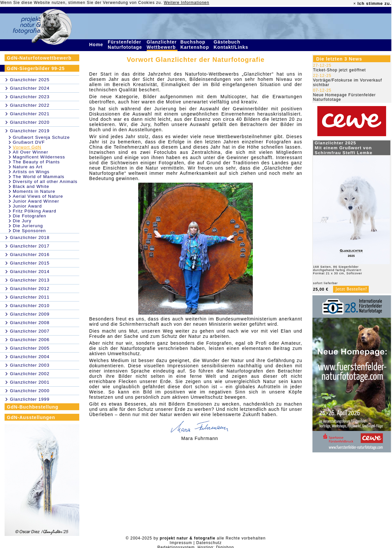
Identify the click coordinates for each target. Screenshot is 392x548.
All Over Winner (30, 152)
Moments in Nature (34, 191)
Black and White (31, 186)
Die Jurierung (28, 226)
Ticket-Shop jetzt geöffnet (339, 70)
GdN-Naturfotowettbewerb (39, 58)
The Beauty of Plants (36, 162)
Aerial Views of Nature (38, 196)
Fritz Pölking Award (35, 211)
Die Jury (22, 221)
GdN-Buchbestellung (33, 407)
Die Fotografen (29, 216)
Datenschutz (209, 543)
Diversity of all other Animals (45, 182)
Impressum (181, 543)
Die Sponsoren (29, 231)
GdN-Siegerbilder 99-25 (36, 68)
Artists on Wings (31, 172)
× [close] (355, 4)
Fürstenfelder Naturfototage (126, 45)
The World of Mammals (39, 177)
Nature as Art (28, 167)
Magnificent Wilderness (39, 157)
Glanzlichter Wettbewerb (162, 45)
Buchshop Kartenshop (196, 45)
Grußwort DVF (29, 142)
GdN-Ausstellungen (31, 417)
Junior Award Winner (36, 201)
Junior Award (27, 206)
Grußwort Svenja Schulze (41, 137)
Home (97, 45)
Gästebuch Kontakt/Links (232, 45)
